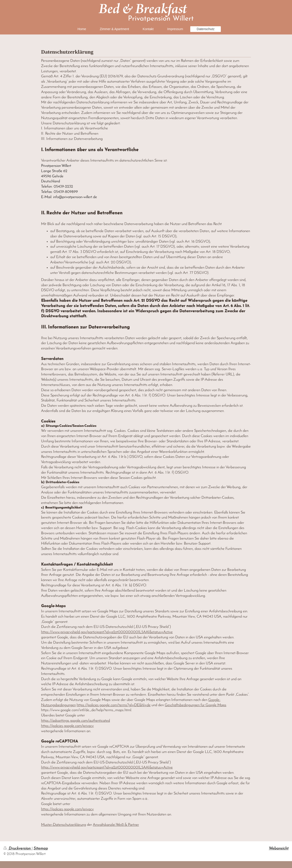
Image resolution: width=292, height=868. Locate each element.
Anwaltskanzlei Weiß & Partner (116, 825)
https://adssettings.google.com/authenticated (76, 721)
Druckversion (18, 848)
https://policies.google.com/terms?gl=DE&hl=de (114, 705)
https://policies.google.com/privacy (67, 726)
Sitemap (41, 848)
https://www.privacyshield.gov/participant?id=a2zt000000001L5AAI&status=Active (107, 632)
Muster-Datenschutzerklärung (64, 825)
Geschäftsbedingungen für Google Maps (196, 705)
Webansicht (279, 848)
